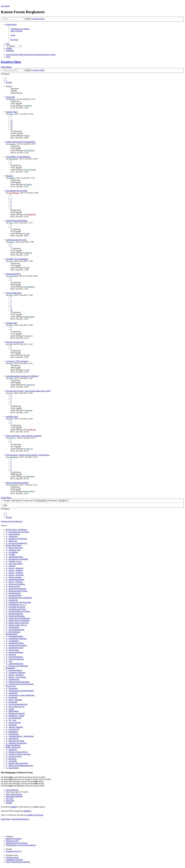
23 (11, 125)
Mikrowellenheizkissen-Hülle (17, 483)
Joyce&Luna (14, 193)
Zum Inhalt (5, 6)
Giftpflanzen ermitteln (14, 860)
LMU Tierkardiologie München (18, 862)
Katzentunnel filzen (13, 274)
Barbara (12, 99)
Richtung (59, 501)
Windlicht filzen (12, 417)
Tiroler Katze (31, 170)
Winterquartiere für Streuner (17, 843)
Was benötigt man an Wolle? (17, 191)
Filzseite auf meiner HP (15, 342)
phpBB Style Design (14, 839)
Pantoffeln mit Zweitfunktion (17, 259)
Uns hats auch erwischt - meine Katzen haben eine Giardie (28, 391)
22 (11, 123)
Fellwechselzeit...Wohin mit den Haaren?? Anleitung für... (28, 455)
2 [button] (6, 80)
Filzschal (9, 176)
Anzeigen (13, 501)
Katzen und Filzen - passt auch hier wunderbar (24, 436)
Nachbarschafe (11, 323)
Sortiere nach (36, 501)
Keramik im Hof (12, 841)
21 (11, 120)
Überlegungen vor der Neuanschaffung (21, 845)
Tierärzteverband (12, 858)
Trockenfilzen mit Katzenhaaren (18, 157)
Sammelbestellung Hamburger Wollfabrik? (22, 376)
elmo (11, 114)
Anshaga (29, 410)
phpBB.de (27, 811)
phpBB (13, 807)
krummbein (30, 150)
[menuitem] (20, 29)
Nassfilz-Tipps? (12, 112)
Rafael (12, 242)
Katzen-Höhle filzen (14, 293)
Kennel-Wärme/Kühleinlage (17, 221)
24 (11, 127)
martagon (13, 144)
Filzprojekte (10, 97)
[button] (9, 82)
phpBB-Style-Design (35, 815)
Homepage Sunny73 (14, 851)
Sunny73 (29, 336)
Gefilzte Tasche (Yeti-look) (16, 240)
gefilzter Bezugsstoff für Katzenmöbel (20, 142)
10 (11, 310)
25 (11, 129)
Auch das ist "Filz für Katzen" (17, 361)
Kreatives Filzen (11, 62)
